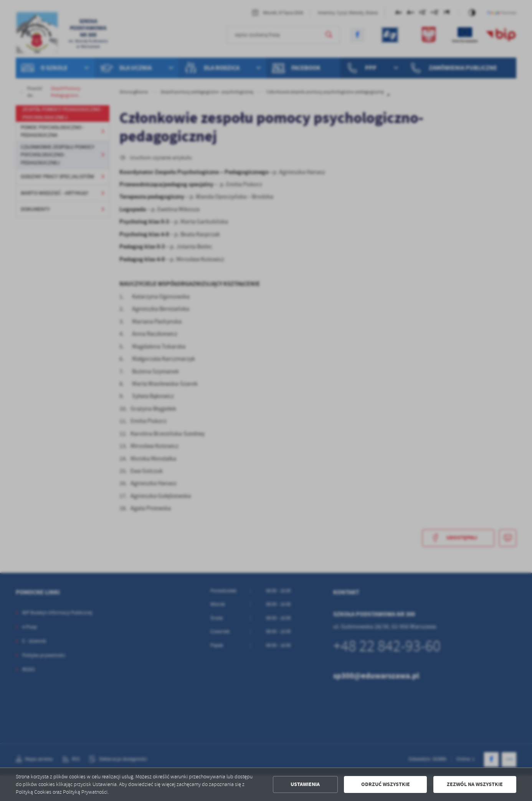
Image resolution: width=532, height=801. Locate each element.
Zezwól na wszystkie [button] (475, 784)
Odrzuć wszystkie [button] (386, 784)
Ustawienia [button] (305, 784)
